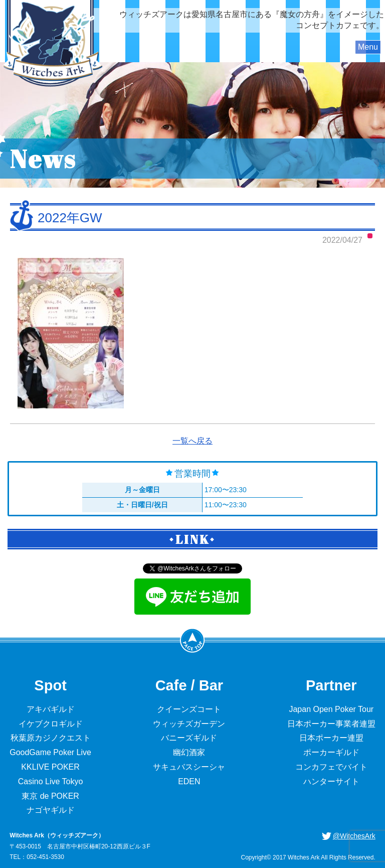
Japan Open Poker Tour (331, 709)
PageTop (192, 640)
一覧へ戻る (192, 441)
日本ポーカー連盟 (331, 738)
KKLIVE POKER (50, 767)
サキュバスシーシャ (189, 767)
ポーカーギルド (331, 752)
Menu (368, 47)
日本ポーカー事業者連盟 (331, 724)
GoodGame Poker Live (50, 752)
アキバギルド (51, 709)
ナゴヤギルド (51, 810)
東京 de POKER (50, 796)
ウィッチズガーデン (189, 724)
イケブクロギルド (51, 724)
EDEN (189, 781)
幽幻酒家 (189, 752)
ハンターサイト (331, 781)
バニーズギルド (189, 738)
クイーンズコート (189, 709)
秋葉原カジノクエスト (51, 738)
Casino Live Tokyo (51, 781)
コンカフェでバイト (331, 767)
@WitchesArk (354, 836)
